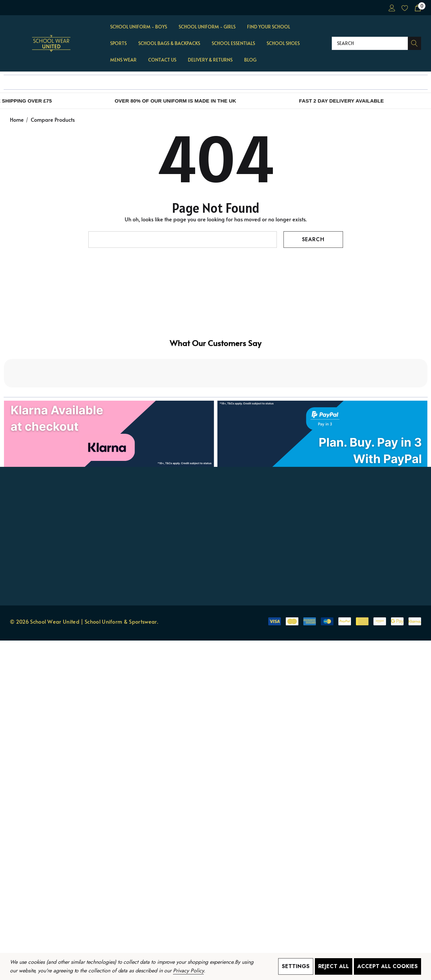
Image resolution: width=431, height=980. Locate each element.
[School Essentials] (233, 44)
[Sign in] (391, 8)
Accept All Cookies (388, 966)
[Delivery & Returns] (210, 60)
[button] (216, 378)
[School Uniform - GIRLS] (207, 27)
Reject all (334, 966)
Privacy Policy (188, 971)
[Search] (414, 43)
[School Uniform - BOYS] (139, 27)
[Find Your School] (269, 27)
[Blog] (250, 60)
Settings (296, 966)
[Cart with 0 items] (417, 8)
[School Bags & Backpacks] (169, 44)
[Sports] (118, 44)
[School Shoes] (283, 43)
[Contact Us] (162, 60)
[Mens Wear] (123, 60)
